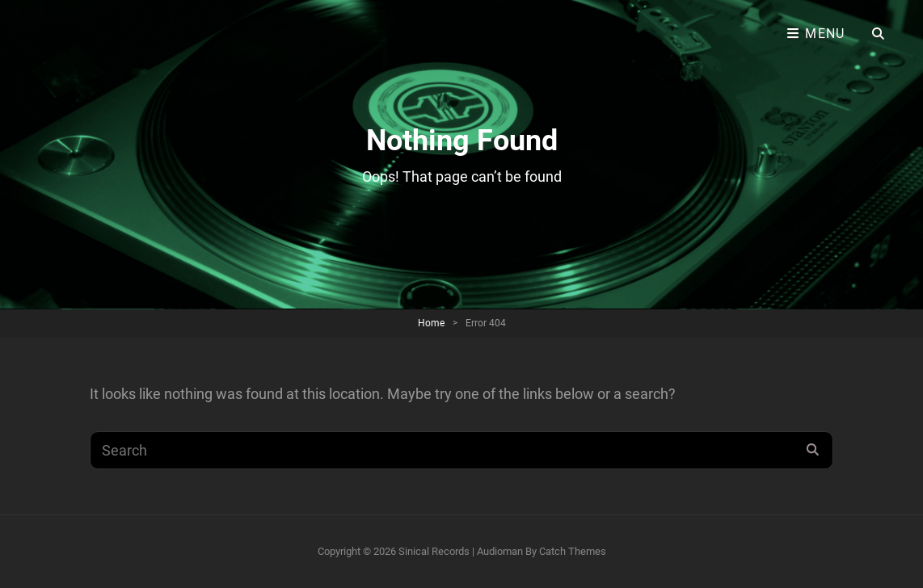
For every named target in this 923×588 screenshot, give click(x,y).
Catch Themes (573, 551)
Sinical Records (434, 551)
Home (431, 323)
